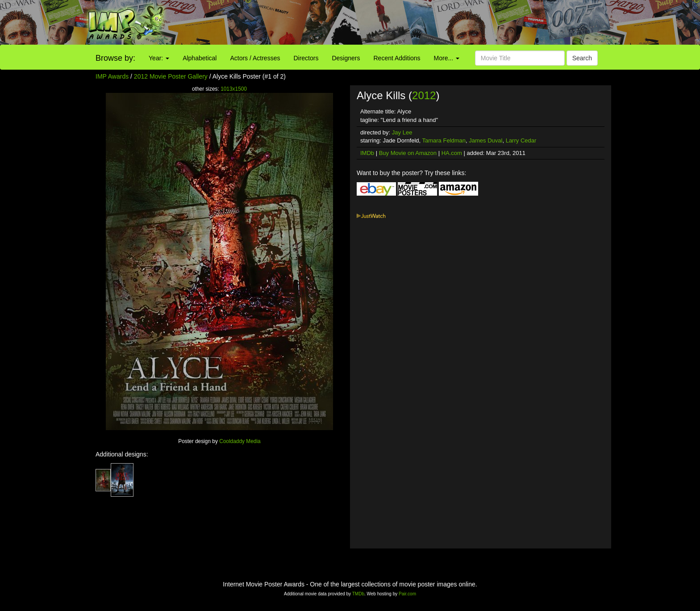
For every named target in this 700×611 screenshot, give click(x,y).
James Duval (485, 140)
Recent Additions (397, 58)
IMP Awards (112, 76)
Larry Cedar (521, 140)
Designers (346, 58)
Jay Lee (402, 132)
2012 (424, 95)
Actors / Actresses (255, 58)
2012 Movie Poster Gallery (171, 76)
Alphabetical (200, 58)
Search (582, 58)
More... (447, 58)
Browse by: (115, 58)
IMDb (367, 153)
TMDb (358, 594)
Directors (306, 58)
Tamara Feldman (444, 140)
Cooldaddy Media (240, 441)
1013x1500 (234, 89)
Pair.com (407, 594)
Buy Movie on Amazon (408, 153)
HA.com (452, 153)
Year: (159, 58)
